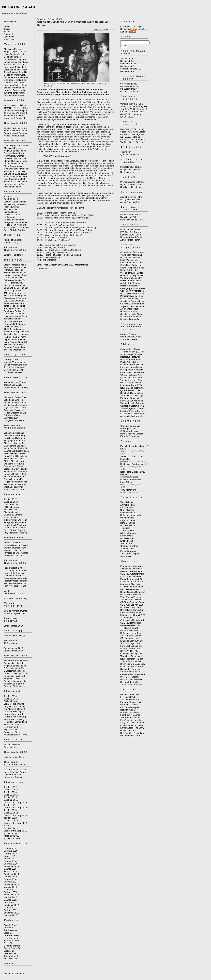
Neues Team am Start (14, 136)
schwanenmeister (101, 30)
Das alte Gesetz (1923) (15, 474)
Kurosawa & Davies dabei (133, 413)
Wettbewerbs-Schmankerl (16, 660)
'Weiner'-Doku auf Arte (131, 375)
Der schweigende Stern (131, 220)
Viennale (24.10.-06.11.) (130, 138)
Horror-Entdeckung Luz (15, 413)
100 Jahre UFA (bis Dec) (15, 598)
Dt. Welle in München (130, 607)
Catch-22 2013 (11, 813)
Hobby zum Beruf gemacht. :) (134, 464)
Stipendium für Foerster (15, 339)
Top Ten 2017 (10, 499)
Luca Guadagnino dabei (132, 263)
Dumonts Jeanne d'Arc (15, 347)
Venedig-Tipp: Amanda (15, 362)
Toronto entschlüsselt (14, 367)
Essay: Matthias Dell (130, 200)
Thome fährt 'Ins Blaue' (131, 685)
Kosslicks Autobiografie (15, 296)
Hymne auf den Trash (131, 185)
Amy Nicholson (128, 505)
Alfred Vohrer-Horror (130, 240)
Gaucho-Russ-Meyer (130, 349)
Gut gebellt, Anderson (14, 420)
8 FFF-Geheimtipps (130, 707)
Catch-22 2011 (11, 828)
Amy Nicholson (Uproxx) (15, 533)
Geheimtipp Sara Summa (16, 146)
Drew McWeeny (128, 510)
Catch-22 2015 (11, 800)
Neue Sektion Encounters (16, 131)
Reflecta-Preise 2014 (130, 625)
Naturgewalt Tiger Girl (14, 684)
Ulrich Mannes (127, 518)
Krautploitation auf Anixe (132, 641)
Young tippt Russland (14, 433)
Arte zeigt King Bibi (13, 240)
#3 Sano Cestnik (128, 334)
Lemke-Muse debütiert (14, 314)
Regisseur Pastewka (130, 357)
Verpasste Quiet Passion (15, 469)
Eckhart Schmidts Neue (132, 566)
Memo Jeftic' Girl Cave (15, 636)
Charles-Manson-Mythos (15, 611)
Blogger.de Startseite (14, 974)
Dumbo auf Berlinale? (14, 311)
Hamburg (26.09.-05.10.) (131, 116)
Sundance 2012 (11, 905)
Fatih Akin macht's (12, 550)
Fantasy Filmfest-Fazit (131, 702)
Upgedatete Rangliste (14, 573)
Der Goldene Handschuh (132, 610)
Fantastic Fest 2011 (130, 694)
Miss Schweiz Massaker (132, 679)
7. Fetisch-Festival (129, 628)
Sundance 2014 (11, 884)
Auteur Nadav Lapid (13, 164)
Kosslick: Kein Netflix (14, 184)
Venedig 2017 (10, 854)
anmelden (125, 32)
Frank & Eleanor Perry (131, 215)
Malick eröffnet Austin (130, 281)
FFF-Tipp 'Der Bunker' (131, 232)
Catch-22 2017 (11, 502)
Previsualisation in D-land (132, 182)
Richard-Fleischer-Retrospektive (13, 746)
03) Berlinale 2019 (129, 86)
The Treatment (11, 956)
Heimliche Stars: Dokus (15, 402)
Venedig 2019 (127, 58)
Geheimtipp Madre (13, 57)
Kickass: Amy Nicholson (15, 204)
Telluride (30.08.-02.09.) (132, 107)
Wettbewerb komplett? (131, 278)
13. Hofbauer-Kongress (131, 636)
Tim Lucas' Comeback (131, 661)
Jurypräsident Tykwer (14, 490)
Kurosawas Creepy (13, 777)
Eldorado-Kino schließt (131, 579)
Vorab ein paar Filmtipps (132, 395)
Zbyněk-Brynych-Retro (131, 197)
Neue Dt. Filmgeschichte (132, 388)
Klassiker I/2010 (11, 836)
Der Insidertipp (127, 172)
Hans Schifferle (128, 523)
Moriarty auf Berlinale (130, 584)
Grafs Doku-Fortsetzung (132, 265)
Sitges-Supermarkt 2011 (132, 672)
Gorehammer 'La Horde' (132, 725)
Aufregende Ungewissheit (16, 553)
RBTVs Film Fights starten (16, 332)
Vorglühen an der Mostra (15, 70)
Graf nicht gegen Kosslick (16, 479)
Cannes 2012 (10, 900)
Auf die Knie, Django (130, 283)
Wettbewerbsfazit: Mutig (15, 405)
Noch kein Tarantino (13, 116)
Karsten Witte (127, 536)
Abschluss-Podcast (13, 49)
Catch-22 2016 (11, 699)
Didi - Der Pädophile (130, 677)
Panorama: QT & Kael (14, 171)
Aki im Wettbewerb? (130, 309)
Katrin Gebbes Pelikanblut (16, 448)
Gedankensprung (12, 946)
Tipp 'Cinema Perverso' (131, 597)
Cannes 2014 (10, 879)
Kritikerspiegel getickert (15, 105)
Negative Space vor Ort (15, 90)
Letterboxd (9, 37)
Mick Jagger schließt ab (15, 80)
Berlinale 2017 (11, 859)
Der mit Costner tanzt (130, 649)
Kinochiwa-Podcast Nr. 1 (132, 612)
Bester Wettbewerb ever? (16, 365)
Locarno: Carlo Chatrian (15, 202)
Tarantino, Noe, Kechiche (16, 108)
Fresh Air (8, 943)
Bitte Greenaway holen (15, 453)
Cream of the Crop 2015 (15, 803)
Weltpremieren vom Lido (15, 583)
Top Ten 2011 (10, 826)
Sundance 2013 (11, 895)
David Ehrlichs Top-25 (14, 230)
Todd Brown (126, 543)
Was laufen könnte (13, 187)
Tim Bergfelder (127, 531)
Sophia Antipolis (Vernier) (16, 387)
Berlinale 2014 (11, 882)
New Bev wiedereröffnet (15, 267)
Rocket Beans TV (12, 948)
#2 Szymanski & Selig (131, 337)
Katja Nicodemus (128, 520)
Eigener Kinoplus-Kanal (15, 265)
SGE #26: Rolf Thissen (131, 618)
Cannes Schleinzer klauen (16, 451)
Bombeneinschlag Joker (15, 59)
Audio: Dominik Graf (130, 202)
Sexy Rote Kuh (11, 418)
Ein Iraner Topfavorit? (130, 398)
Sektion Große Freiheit (15, 285)
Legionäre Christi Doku (15, 407)
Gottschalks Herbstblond (132, 620)
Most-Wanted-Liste (129, 260)
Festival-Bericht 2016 (14, 757)
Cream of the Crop (129, 546)
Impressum (9, 39)
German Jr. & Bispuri (14, 466)
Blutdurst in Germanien (131, 669)
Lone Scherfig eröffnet (14, 179)
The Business (10, 930)
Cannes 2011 (10, 907)
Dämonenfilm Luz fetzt (14, 446)
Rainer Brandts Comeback (133, 592)
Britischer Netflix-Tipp (14, 321)
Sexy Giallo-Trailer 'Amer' (132, 723)
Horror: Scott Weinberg (15, 225)
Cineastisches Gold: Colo (16, 673)
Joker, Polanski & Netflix (15, 72)
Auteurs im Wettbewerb (131, 416)
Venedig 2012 (10, 897)
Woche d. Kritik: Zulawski (132, 403)
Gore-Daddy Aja (128, 730)
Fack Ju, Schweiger (130, 436)
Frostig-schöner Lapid (14, 153)
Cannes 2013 (10, 889)
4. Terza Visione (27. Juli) (132, 352)
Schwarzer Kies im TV (14, 280)
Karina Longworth (129, 551)
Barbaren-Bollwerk (129, 630)
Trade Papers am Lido (14, 64)
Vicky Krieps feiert (12, 291)
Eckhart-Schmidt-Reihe (15, 273)
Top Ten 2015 (10, 797)
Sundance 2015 (11, 874)
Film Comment (11, 517)
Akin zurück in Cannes (131, 569)
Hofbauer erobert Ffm (131, 633)
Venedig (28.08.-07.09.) (132, 104)
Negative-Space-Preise (15, 52)
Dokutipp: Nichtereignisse (16, 681)
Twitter (7, 31)
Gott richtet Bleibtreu (14, 576)
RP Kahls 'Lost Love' (130, 682)
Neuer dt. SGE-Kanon (14, 324)
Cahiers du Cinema (13, 215)
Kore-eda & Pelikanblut (15, 67)
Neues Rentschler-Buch (132, 659)
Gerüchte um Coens (13, 370)
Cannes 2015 (10, 869)
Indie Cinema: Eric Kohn (15, 520)
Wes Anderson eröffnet (15, 477)
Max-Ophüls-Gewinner (131, 257)
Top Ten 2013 (10, 810)
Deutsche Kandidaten (14, 556)
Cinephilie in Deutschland (132, 372)
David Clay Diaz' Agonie (15, 772)
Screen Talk (9, 951)
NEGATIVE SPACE (19, 7)
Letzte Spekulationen (14, 83)
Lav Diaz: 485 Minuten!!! (132, 401)
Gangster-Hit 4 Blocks (14, 671)
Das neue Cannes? (13, 372)
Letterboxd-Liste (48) (14, 400)
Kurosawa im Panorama (15, 472)
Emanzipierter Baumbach (16, 62)
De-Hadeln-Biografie (14, 326)
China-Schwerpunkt (13, 166)
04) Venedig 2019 (129, 84)
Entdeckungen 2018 (13, 648)
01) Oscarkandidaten (130, 91)
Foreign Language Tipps (15, 275)
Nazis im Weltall (128, 710)
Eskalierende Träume (14, 704)
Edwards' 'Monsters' (130, 712)
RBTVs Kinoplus (12, 207)
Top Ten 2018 (10, 197)
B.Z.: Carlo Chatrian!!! (14, 301)
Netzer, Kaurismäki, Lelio (132, 299)
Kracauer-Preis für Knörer (133, 582)
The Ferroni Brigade (130, 554)
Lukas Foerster (11, 505)
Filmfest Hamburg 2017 (131, 69)
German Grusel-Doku (131, 235)
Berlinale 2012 (11, 902)
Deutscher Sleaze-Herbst (132, 667)
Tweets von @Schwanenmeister (130, 153)
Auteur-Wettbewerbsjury (15, 110)
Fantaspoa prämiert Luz (15, 308)
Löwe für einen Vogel (14, 54)
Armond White (127, 549)
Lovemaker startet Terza (15, 316)
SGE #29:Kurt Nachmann (132, 574)
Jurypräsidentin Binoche (15, 176)
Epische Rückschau (13, 255)
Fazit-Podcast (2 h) (13, 568)
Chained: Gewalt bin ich (15, 158)
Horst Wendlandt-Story (131, 237)
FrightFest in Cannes (130, 715)
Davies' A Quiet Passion (15, 770)
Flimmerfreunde (11, 940)
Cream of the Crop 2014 (15, 808)
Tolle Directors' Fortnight (15, 113)
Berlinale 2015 (11, 872)
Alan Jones (126, 556)
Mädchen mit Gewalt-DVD (133, 615)
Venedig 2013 (10, 887)
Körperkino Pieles (12, 679)
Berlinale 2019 (127, 61)
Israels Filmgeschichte (14, 613)
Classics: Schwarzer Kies (132, 304)
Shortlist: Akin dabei (13, 543)
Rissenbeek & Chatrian (15, 298)
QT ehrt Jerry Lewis (130, 638)
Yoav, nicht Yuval (128, 490)
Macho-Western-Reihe (131, 571)
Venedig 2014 (10, 877)
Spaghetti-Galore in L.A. (132, 393)
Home (7, 26)
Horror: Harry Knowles (14, 714)
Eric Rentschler (128, 525)
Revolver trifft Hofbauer (131, 187)
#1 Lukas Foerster (129, 339)
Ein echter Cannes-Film (15, 443)
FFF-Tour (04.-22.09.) (134, 108)
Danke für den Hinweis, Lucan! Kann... (131, 481)
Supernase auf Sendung (132, 587)
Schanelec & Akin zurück (16, 174)
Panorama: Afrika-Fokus (132, 296)
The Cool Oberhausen (14, 350)
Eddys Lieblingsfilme (130, 170)
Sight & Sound (11, 212)
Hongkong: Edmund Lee (15, 222)
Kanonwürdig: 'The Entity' (132, 728)
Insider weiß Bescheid (14, 118)
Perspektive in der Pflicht (132, 293)
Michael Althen (127, 538)
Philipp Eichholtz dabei (15, 461)
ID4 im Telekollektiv (129, 362)
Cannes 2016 (10, 861)
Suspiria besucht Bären (131, 314)
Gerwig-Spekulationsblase (133, 288)
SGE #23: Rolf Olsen (130, 651)
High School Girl (128, 217)
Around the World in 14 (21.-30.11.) (133, 141)
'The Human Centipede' (132, 718)
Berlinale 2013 (11, 892)
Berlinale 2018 (11, 851)
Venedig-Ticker (11, 359)
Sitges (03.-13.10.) (129, 132)
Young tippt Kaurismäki (131, 255)
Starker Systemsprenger (15, 161)
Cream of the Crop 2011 (15, 831)
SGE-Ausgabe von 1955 (132, 605)
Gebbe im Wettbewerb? (15, 75)
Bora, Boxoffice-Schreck (132, 434)
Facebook (8, 34)
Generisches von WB (130, 426)
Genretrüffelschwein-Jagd (133, 674)
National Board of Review (16, 545)
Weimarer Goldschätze (15, 484)
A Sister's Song (11, 242)
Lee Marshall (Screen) (14, 709)
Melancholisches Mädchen (16, 169)
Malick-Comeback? (129, 286)
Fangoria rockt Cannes (131, 736)
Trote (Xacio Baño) (13, 385)
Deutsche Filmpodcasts (131, 230)
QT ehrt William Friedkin (132, 390)
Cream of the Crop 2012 (15, 823)
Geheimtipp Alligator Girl (132, 275)
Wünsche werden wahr (15, 548)
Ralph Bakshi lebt (129, 270)
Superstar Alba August (14, 410)
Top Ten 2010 (10, 833)
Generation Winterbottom (132, 291)
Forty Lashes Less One (131, 646)
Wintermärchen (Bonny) (15, 382)
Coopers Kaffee (11, 935)
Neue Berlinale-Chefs (14, 303)
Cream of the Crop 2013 (15, 815)
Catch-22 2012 (11, 821)
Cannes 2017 (10, 856)
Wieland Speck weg (13, 344)
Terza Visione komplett (15, 306)
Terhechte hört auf (12, 319)
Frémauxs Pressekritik (14, 270)
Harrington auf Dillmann (15, 337)
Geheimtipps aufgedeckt (15, 578)
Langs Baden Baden (14, 775)
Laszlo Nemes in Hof (14, 278)
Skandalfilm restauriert (14, 88)
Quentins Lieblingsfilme (131, 654)
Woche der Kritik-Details (132, 273)
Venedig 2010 (10, 915)
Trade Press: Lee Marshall (16, 227)
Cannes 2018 (10, 848)
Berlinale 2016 (11, 864)
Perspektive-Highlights (14, 663)
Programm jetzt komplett (15, 581)
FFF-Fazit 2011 (128, 697)
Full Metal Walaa (12, 415)
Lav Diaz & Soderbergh (15, 435)
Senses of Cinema (13, 724)
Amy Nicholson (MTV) (14, 706)
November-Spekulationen (16, 182)
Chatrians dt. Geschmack (16, 288)
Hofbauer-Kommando (131, 515)
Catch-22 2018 (11, 199)
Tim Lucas (125, 528)
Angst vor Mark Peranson (16, 133)
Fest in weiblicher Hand (15, 586)
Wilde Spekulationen (14, 487)
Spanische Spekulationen (132, 301)
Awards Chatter (11, 925)
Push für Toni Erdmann (131, 359)
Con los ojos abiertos (14, 220)
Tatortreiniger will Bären (132, 408)
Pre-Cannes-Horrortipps (132, 720)
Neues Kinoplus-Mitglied (132, 365)
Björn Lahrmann (128, 533)
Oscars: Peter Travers (14, 528)
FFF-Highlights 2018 (14, 283)
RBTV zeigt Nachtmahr (131, 383)
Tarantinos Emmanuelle (132, 656)
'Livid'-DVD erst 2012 (130, 700)
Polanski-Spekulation (14, 95)
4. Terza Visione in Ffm (131, 576)
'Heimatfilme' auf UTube (132, 380)
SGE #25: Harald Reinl (131, 623)
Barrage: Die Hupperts (14, 686)
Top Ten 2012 (10, 818)
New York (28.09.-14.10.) (132, 129)
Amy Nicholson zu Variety (16, 334)
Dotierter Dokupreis (130, 319)
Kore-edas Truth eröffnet (15, 85)
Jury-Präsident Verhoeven (133, 306)
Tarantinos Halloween (131, 600)
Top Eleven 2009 (12, 839)
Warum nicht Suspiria (14, 459)
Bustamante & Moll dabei (16, 77)
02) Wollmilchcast (129, 89)
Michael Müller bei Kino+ (132, 167)
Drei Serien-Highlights (14, 438)
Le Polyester (10, 217)
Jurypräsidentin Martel (14, 93)
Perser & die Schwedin (131, 594)
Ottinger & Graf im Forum (132, 406)
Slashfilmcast (10, 953)
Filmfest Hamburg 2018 (131, 64)
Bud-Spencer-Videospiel (132, 370)
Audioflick (8, 928)
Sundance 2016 (11, 866)
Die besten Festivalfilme (15, 397)
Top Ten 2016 (10, 696)
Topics (7, 29)
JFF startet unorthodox (15, 293)
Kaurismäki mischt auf (14, 676)
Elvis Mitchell (127, 541)
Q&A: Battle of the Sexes (16, 571)
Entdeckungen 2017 (13, 626)
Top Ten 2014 (10, 805)
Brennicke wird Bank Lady (133, 664)
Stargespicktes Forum (14, 440)
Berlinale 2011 (11, 910)
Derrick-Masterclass (130, 589)
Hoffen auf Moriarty (129, 311)
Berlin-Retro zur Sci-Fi (131, 317)
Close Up (8, 933)
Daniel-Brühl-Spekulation (16, 456)
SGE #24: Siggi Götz (130, 643)
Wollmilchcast (10, 209)
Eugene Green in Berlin (131, 411)
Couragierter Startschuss (132, 252)
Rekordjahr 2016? (129, 428)
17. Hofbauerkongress (14, 329)
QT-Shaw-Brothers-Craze (132, 602)
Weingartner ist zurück (14, 464)
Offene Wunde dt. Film (15, 668)
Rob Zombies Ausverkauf (132, 733)
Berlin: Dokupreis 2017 (131, 377)
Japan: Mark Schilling (14, 719)
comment (44, 269)
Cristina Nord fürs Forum (15, 128)
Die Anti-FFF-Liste (129, 705)
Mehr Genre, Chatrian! (14, 156)
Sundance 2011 (11, 913)
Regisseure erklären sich (16, 482)
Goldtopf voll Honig (129, 431)
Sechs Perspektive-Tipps (132, 268)
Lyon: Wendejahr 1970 (131, 385)
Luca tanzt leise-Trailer (131, 367)
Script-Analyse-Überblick (15, 342)
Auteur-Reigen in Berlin (131, 354)
